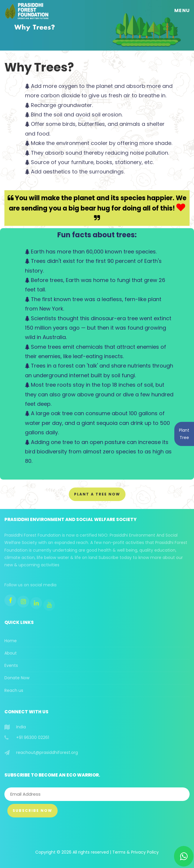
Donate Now (17, 678)
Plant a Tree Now (97, 494)
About (11, 653)
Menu (182, 10)
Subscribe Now (32, 811)
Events (11, 665)
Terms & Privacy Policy (136, 852)
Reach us (14, 690)
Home (11, 641)
